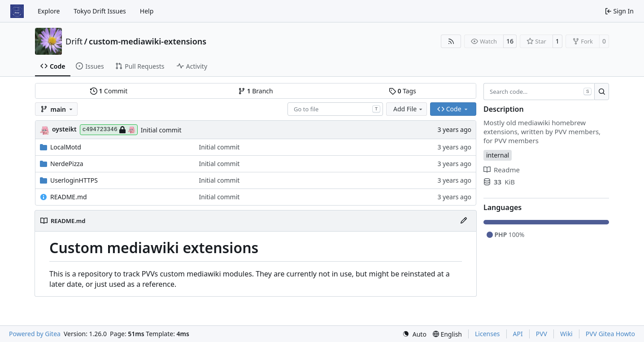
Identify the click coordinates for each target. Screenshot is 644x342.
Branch (256, 91)
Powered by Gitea (35, 334)
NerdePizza (67, 164)
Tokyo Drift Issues (100, 11)
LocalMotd (66, 147)
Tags (402, 91)
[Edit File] (464, 221)
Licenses (487, 334)
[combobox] (335, 109)
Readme (502, 170)
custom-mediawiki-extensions (148, 41)
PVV (542, 334)
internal (498, 155)
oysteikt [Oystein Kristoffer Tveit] (64, 129)
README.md (69, 197)
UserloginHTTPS (74, 180)
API (518, 334)
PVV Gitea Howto (610, 334)
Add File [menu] (409, 109)
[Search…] (602, 92)
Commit (109, 91)
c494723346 (109, 130)
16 (510, 41)
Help (147, 11)
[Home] (17, 11)
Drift (74, 41)
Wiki (566, 334)
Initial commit (161, 130)
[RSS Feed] (451, 41)
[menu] (414, 334)
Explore (49, 11)
